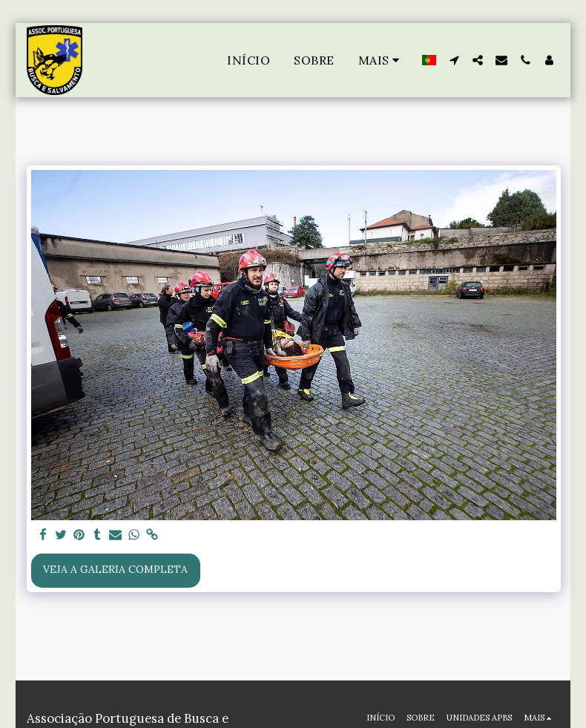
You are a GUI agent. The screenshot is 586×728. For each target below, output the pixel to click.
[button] (454, 60)
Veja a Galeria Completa (115, 569)
